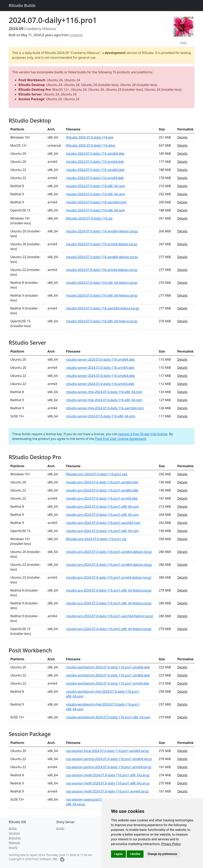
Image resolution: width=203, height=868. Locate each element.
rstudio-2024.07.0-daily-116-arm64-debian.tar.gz (102, 244)
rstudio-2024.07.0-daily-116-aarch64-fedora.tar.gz (103, 308)
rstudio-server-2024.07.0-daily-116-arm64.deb (100, 368)
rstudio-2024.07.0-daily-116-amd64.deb (95, 154)
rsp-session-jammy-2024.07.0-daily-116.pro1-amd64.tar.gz (109, 759)
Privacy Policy (171, 844)
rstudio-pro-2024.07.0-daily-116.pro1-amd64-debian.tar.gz (109, 552)
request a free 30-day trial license (143, 434)
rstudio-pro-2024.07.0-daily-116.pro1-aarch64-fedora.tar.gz (110, 616)
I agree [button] (118, 854)
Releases (14, 843)
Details (182, 137)
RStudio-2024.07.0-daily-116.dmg (91, 145)
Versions (14, 833)
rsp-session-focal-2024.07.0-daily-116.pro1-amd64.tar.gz (107, 751)
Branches (15, 838)
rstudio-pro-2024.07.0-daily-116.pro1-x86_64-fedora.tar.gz (109, 590)
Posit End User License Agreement (120, 439)
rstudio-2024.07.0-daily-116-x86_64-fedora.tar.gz (102, 283)
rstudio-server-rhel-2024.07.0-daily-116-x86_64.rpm (104, 392)
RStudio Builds (22, 5)
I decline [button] (135, 854)
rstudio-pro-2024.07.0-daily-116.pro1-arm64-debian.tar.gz (109, 577)
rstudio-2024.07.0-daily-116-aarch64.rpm (96, 202)
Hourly (13, 847)
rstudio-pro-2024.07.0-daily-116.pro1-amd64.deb (102, 482)
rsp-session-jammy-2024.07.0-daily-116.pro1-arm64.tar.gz (109, 767)
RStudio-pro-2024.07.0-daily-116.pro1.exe (97, 474)
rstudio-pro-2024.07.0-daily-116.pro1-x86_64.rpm (102, 507)
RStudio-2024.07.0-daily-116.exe (90, 137)
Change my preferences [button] (162, 854)
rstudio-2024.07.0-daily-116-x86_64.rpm (95, 186)
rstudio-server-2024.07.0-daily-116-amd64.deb (100, 359)
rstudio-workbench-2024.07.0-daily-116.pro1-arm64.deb (108, 683)
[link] (171, 844)
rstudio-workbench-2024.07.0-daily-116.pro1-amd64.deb (108, 667)
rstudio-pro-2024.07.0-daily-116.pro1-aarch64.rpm (103, 523)
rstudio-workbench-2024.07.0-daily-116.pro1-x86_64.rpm (108, 717)
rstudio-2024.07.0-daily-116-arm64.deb (95, 162)
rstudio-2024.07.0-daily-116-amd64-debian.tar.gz (102, 231)
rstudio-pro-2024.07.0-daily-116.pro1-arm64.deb (102, 498)
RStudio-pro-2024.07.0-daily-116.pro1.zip (96, 539)
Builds (13, 828)
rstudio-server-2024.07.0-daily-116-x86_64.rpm (101, 416)
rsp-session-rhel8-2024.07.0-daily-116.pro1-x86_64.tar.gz (108, 775)
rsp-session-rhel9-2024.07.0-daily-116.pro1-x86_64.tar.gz (108, 783)
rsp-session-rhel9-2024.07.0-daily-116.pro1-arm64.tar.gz (107, 791)
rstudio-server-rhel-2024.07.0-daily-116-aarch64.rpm (105, 408)
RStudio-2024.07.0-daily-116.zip (89, 218)
